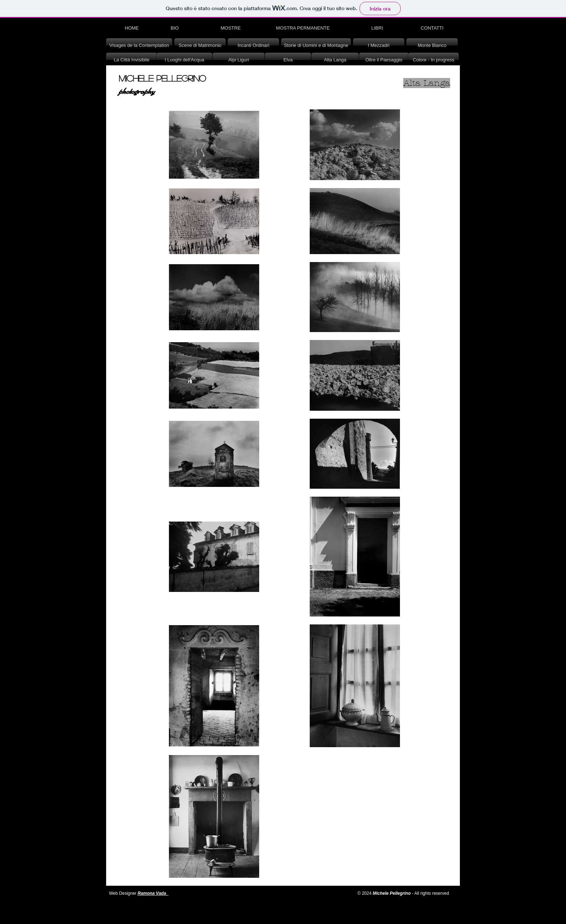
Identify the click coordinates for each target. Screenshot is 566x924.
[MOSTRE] (231, 28)
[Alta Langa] (335, 60)
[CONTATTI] (432, 28)
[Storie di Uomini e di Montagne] (316, 45)
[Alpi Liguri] (239, 60)
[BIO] (175, 28)
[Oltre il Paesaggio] (384, 60)
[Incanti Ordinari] (253, 45)
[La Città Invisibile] (132, 60)
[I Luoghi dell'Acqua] (184, 60)
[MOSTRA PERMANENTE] (303, 28)
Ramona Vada (152, 893)
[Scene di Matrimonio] (200, 45)
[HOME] (132, 28)
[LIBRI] (377, 28)
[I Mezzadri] (379, 45)
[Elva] (288, 60)
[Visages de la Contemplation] (139, 45)
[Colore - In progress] (434, 60)
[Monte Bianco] (432, 45)
